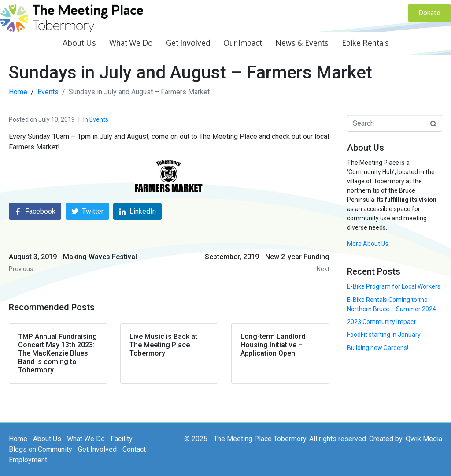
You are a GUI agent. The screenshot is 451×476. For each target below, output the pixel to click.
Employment (28, 460)
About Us (79, 43)
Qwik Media (424, 439)
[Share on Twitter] (87, 211)
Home (18, 439)
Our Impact (243, 43)
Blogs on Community (41, 449)
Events (99, 119)
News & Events (302, 43)
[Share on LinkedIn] (137, 211)
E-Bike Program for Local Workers (394, 286)
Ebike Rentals (365, 43)
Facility (122, 439)
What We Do (131, 43)
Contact (134, 449)
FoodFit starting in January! (384, 335)
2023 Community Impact (381, 322)
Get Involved (188, 43)
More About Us (368, 244)
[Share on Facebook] (35, 211)
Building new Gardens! (378, 348)
